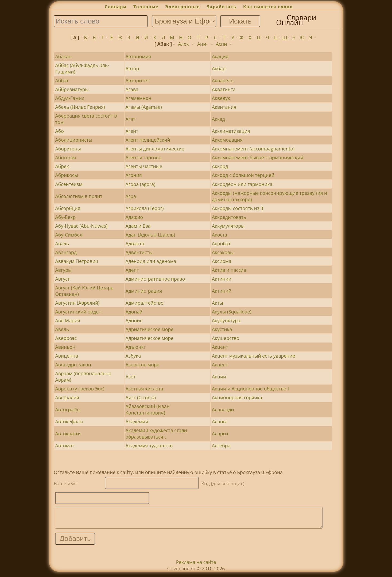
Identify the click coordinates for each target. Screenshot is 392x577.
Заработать (222, 7)
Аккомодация (227, 140)
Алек (183, 44)
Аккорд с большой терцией (243, 175)
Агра (131, 196)
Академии (137, 421)
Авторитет (137, 80)
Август (63, 279)
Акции (219, 377)
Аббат (62, 80)
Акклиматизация (231, 131)
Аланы (219, 421)
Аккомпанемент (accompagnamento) (253, 149)
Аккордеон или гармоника (242, 184)
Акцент (220, 347)
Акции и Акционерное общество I (250, 389)
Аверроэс (66, 338)
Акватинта (224, 89)
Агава (132, 89)
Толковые (146, 7)
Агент (132, 131)
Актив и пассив (229, 270)
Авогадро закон (73, 365)
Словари (116, 7)
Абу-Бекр (66, 217)
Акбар (219, 68)
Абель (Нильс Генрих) (80, 107)
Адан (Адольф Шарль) (150, 235)
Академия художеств (149, 446)
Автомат (65, 446)
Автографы (68, 409)
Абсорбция (68, 208)
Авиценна (67, 356)
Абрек (62, 166)
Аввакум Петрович (77, 261)
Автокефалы (69, 421)
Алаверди (223, 409)
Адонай (134, 312)
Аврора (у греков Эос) (80, 389)
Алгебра (221, 446)
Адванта (135, 243)
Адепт (132, 270)
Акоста (220, 235)
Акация (220, 56)
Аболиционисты (74, 140)
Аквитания (224, 107)
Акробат (221, 243)
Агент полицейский (148, 140)
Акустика (222, 329)
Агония (133, 175)
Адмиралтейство (144, 303)
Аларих (220, 433)
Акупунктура (226, 320)
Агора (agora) (140, 184)
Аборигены (68, 149)
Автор (132, 68)
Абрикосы (67, 175)
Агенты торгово (143, 157)
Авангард (66, 252)
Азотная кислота (144, 389)
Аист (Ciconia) (141, 397)
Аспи (222, 44)
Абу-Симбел (69, 235)
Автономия (138, 56)
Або (60, 131)
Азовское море (142, 365)
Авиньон (65, 347)
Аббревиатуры (72, 89)
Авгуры (64, 270)
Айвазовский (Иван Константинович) (147, 409)
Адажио (134, 217)
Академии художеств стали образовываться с (156, 433)
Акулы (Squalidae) (232, 312)
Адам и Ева (138, 226)
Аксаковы (223, 252)
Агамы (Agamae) (143, 107)
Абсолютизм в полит (79, 196)
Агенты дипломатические (155, 149)
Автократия (69, 433)
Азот (131, 377)
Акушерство (226, 338)
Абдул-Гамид (70, 98)
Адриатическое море (149, 329)
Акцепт (220, 365)
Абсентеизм (69, 184)
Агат (130, 119)
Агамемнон (138, 98)
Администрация (144, 291)
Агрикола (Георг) (144, 208)
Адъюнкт (135, 347)
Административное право (155, 279)
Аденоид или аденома (151, 261)
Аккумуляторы (228, 226)
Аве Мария (68, 320)
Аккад (218, 119)
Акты (218, 303)
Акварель (223, 80)
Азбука (133, 356)
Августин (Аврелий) (77, 303)
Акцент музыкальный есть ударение (254, 356)
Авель (62, 329)
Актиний (222, 291)
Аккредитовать (229, 217)
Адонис (134, 320)
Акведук (221, 98)
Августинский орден (79, 312)
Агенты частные (144, 166)
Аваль (62, 243)
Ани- (202, 44)
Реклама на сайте (196, 566)
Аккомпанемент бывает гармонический (258, 157)
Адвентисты (139, 252)
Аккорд (220, 166)
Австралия (67, 397)
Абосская (66, 157)
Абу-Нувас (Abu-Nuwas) (81, 226)
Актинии (222, 279)
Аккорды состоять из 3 (238, 208)
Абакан (63, 56)
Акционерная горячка (237, 397)
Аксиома (222, 261)
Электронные (183, 7)
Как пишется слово (268, 7)
